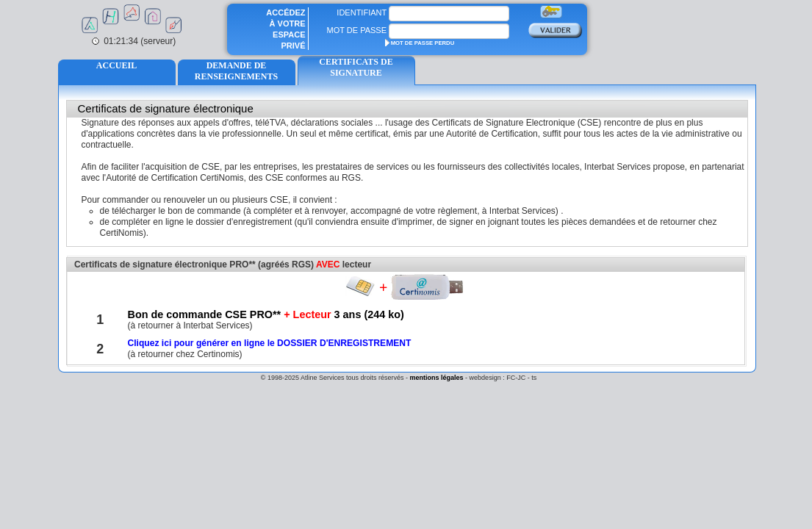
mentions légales (437, 378)
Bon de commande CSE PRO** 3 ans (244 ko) (265, 314)
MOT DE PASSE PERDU (420, 43)
